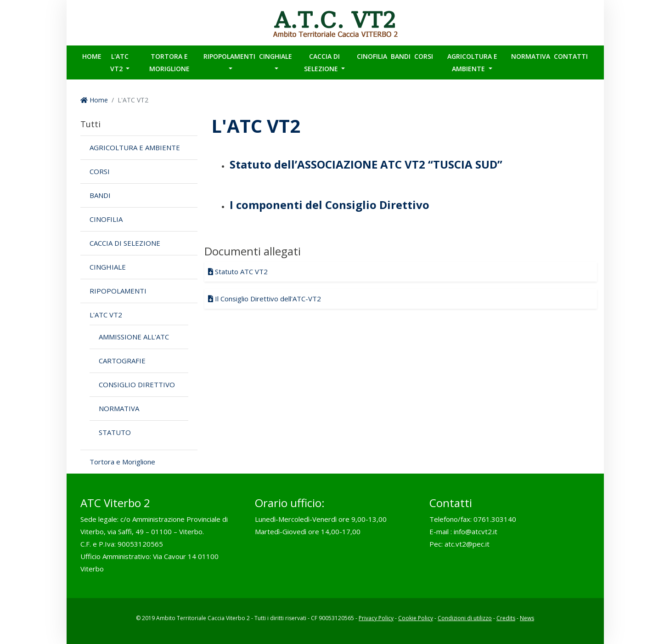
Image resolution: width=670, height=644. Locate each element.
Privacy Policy (376, 618)
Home (92, 56)
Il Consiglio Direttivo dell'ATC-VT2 (265, 299)
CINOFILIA (372, 56)
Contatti (571, 56)
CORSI (424, 56)
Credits (506, 618)
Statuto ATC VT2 (238, 271)
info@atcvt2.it (476, 531)
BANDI (401, 56)
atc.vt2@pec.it (467, 544)
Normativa (531, 56)
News (527, 618)
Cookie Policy (416, 618)
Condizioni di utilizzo (465, 618)
